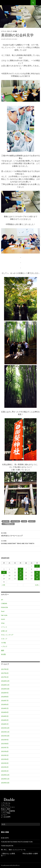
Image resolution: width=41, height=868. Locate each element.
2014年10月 (5, 783)
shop (3, 623)
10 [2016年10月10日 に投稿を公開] (4, 572)
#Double (6, 521)
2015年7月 (5, 747)
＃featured (15, 521)
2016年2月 (5, 720)
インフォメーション (8, 807)
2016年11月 (5, 685)
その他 (15, 31)
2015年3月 (5, 763)
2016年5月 (5, 708)
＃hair (24, 521)
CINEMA (4, 603)
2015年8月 (5, 744)
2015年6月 (5, 751)
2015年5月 (5, 755)
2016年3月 (5, 716)
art (2, 600)
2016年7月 (5, 701)
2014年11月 (5, 779)
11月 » (37, 585)
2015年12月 (5, 728)
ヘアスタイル (6, 803)
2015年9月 (5, 740)
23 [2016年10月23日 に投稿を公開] (37, 575)
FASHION (4, 607)
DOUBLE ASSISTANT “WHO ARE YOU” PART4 (20, 542)
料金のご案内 (6, 809)
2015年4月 (5, 759)
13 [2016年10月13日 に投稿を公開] (20, 572)
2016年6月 (5, 704)
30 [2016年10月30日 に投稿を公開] (37, 579)
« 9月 (3, 585)
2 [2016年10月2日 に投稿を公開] (37, 566)
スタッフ (10, 31)
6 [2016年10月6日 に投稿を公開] (20, 569)
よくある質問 (6, 817)
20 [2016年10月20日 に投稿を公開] (20, 575)
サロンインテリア (7, 635)
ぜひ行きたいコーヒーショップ (20, 534)
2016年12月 (5, 681)
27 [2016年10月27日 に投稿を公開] (20, 579)
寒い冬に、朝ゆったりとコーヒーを (13, 850)
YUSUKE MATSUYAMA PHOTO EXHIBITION (17, 842)
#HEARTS (32, 521)
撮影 (3, 650)
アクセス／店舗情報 (8, 811)
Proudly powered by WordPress (10, 865)
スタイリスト (6, 805)
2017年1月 (5, 677)
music (3, 619)
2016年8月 (5, 697)
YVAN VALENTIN (7, 846)
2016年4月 (5, 712)
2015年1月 (5, 771)
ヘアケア (4, 646)
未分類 (3, 654)
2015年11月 (5, 732)
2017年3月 (5, 669)
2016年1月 (5, 724)
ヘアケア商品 (6, 813)
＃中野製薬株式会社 (8, 524)
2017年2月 (5, 673)
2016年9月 (5, 693)
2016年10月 (5, 689)
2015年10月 (5, 736)
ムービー (4, 815)
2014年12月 (5, 775)
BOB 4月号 (5, 838)
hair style (4, 615)
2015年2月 (5, 767)
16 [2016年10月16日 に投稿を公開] (37, 572)
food (3, 611)
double (15, 39)
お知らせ (4, 631)
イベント (4, 31)
